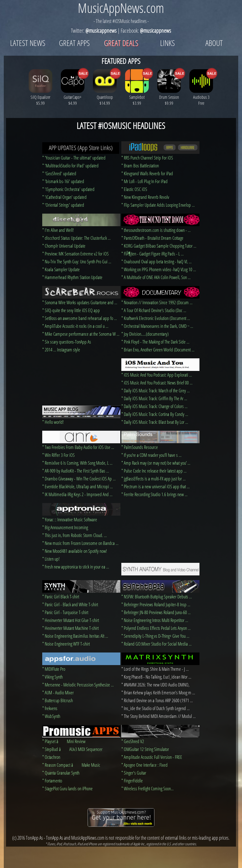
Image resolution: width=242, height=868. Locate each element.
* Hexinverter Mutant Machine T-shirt (70, 628)
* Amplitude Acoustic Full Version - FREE (152, 757)
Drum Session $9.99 (169, 97)
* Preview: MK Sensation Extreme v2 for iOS (75, 254)
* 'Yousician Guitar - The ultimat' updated (74, 158)
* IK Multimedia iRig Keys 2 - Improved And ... (77, 494)
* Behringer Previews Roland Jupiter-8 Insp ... (156, 604)
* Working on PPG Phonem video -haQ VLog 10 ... (159, 269)
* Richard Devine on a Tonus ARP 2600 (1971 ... (157, 700)
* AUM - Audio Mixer (58, 692)
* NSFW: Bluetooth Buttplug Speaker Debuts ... (157, 596)
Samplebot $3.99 (137, 97)
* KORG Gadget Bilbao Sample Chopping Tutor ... (159, 246)
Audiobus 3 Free (201, 97)
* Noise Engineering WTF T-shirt (66, 644)
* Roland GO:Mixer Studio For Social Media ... (156, 644)
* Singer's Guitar (134, 773)
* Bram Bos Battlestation (140, 165)
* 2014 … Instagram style (61, 350)
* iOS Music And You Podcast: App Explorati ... (157, 375)
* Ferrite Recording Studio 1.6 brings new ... (154, 494)
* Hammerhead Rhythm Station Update (72, 277)
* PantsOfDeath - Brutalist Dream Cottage (152, 238)
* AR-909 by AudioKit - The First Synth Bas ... (76, 471)
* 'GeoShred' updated (59, 173)
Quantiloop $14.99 (105, 97)
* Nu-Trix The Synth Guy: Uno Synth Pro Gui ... (77, 261)
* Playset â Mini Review (64, 741)
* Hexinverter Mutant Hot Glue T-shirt (71, 620)
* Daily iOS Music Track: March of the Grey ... (156, 390)
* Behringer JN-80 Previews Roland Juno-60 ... (156, 612)
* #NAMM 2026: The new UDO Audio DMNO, (155, 685)
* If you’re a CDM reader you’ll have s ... (151, 455)
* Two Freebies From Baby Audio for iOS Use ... (78, 447)
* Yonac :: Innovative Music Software (70, 519)
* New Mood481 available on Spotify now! (75, 551)
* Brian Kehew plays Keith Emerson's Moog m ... (158, 692)
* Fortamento (52, 781)
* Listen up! (51, 559)
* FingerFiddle (132, 781)
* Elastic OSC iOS (134, 189)
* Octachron (51, 757)
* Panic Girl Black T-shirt (61, 596)
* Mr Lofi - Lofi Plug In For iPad (144, 181)
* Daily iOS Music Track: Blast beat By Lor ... (155, 422)
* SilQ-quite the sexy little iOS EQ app (71, 310)
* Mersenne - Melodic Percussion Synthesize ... (78, 685)
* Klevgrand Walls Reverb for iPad (147, 173)
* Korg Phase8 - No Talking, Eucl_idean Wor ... (156, 677)
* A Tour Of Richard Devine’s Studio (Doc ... (154, 310)
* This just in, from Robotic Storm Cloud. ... (75, 535)
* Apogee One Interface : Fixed (144, 765)
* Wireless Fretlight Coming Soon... (147, 788)
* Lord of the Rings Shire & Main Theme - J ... (155, 669)
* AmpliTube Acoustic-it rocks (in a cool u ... (75, 326)
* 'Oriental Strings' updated (63, 205)
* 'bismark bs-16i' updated (63, 181)
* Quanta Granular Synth (61, 773)
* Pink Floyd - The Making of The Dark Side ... (155, 342)
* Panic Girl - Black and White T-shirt (70, 604)
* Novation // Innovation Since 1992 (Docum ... (157, 302)
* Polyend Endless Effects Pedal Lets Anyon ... (156, 628)
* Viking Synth (52, 677)
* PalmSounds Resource (140, 447)
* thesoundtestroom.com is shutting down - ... (156, 230)
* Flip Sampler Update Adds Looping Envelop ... (158, 205)
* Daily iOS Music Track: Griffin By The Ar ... (154, 398)
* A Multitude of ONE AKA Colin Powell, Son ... (156, 277)
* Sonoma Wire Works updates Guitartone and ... (80, 302)
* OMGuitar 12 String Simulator (145, 749)
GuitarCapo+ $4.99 (73, 97)
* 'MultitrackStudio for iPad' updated (70, 165)
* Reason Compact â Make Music (71, 765)
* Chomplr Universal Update (64, 246)
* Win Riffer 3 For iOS (58, 455)
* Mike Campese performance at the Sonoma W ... (81, 334)
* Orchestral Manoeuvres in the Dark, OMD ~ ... (157, 326)
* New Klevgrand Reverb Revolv (145, 197)
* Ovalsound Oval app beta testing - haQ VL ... (156, 261)
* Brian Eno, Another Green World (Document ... (158, 350)
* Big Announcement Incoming (65, 527)
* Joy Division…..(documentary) (145, 334)
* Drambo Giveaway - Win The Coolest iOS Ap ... (79, 479)
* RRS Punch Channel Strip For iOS (147, 158)
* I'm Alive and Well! (58, 230)
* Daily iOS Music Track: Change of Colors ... (154, 406)
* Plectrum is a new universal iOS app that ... (156, 486)
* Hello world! (53, 422)
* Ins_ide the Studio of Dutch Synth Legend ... (156, 708)
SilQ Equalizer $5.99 (40, 97)
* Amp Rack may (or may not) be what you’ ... (156, 463)
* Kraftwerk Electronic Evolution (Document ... (156, 318)
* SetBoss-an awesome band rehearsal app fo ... (80, 318)
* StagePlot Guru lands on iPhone (67, 788)
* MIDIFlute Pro (54, 669)
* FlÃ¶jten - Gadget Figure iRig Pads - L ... (153, 254)
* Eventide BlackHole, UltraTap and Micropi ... (78, 486)
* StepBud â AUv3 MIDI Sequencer (72, 749)
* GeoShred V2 (133, 741)
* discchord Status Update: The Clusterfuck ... (76, 238)
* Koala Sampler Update (61, 269)
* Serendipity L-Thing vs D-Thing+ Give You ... (155, 636)
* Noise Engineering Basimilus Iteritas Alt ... (75, 636)
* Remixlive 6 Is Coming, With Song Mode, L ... (77, 463)
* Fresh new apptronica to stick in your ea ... (76, 567)
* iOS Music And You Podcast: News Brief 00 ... (157, 383)
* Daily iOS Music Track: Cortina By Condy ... (155, 414)
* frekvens (50, 708)
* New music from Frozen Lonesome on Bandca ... (80, 543)
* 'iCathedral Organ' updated (64, 197)
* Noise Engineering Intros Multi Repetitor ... (155, 620)
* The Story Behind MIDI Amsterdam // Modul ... (158, 716)
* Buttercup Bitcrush (58, 700)
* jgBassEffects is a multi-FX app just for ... (153, 479)
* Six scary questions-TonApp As (67, 342)
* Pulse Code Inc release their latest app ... (154, 471)
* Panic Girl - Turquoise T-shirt (65, 612)
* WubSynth (51, 716)
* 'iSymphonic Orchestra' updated (68, 189)
